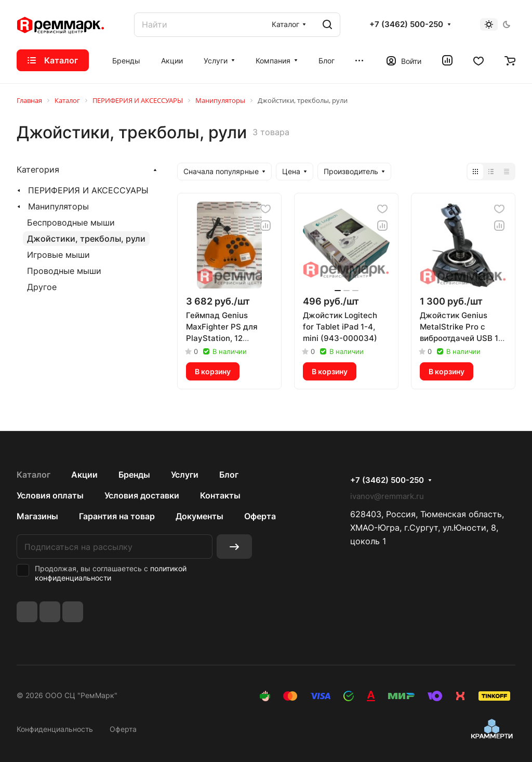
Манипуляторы (58, 206)
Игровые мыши (58, 255)
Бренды (134, 475)
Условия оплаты (50, 495)
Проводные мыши (64, 271)
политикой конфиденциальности (111, 573)
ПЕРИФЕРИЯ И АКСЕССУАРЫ (88, 190)
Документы (199, 516)
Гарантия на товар (117, 516)
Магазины (37, 516)
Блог (229, 475)
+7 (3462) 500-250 (406, 24)
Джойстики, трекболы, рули (86, 239)
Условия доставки (142, 495)
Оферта (260, 516)
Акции (84, 475)
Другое (42, 287)
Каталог (34, 475)
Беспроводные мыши (71, 222)
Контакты (220, 495)
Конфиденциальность (55, 729)
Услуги (185, 475)
